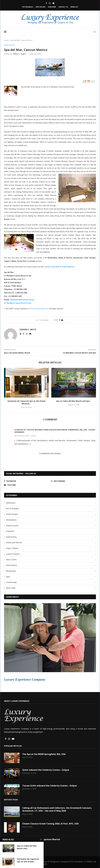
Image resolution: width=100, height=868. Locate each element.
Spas (8, 577)
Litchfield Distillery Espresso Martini (41, 839)
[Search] (95, 32)
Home (6, 40)
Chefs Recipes (12, 514)
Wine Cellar (11, 588)
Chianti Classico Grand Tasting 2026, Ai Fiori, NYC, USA (51, 824)
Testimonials (28, 7)
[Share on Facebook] (60, 320)
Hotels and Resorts (14, 542)
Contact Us (63, 7)
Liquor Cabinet (12, 548)
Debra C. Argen (19, 54)
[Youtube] (53, 3)
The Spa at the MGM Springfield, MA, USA (44, 754)
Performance (12, 565)
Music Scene (11, 560)
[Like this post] (57, 320)
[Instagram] (50, 3)
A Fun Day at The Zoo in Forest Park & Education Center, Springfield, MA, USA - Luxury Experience (55, 431)
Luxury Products (13, 554)
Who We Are (40, 7)
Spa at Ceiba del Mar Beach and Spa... (74, 401)
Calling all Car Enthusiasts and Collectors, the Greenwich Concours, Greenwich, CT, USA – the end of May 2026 (57, 809)
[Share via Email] (62, 320)
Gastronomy (11, 537)
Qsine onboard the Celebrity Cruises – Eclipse (46, 770)
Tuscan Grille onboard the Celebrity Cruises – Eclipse (50, 786)
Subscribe (52, 7)
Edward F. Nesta (28, 330)
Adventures (11, 503)
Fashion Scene (12, 526)
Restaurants (11, 571)
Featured (10, 531)
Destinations (11, 520)
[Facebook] (46, 3)
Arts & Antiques (13, 509)
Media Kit (74, 7)
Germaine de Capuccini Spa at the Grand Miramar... (26, 402)
